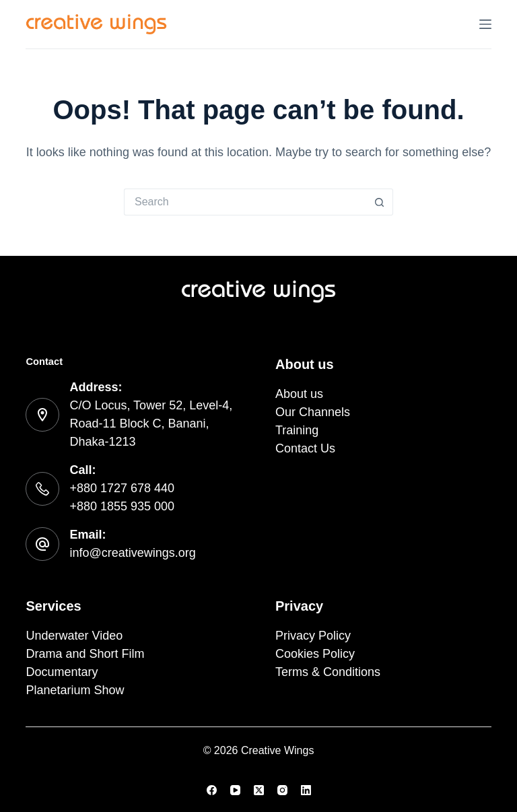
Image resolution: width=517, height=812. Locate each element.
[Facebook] (212, 790)
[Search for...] (245, 202)
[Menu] (485, 24)
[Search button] (380, 202)
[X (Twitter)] (259, 790)
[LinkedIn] (306, 790)
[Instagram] (282, 790)
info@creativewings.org (132, 553)
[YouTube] (235, 790)
